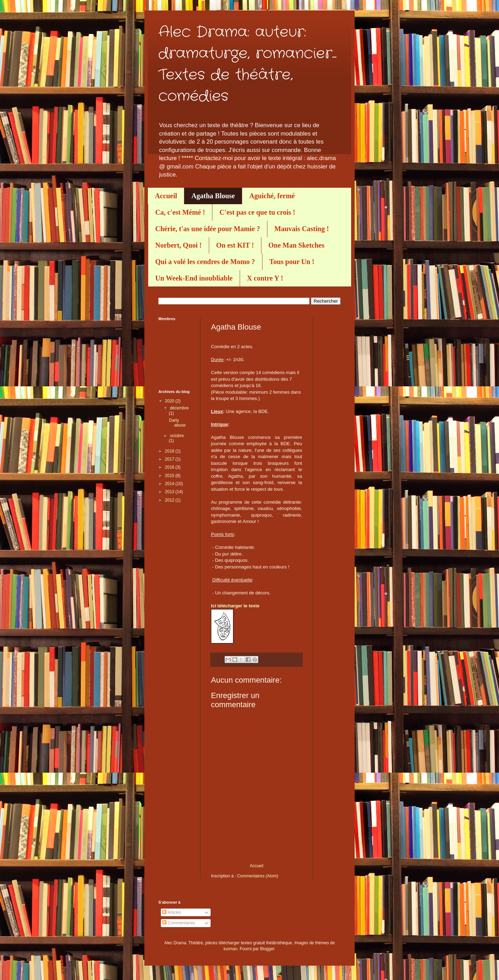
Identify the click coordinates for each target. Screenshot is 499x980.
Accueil (166, 196)
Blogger (267, 949)
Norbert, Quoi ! (179, 245)
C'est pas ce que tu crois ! (257, 212)
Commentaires (179, 923)
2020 (170, 401)
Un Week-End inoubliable (194, 278)
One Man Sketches (296, 245)
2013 (170, 492)
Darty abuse (177, 423)
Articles (172, 912)
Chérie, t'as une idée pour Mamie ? (208, 229)
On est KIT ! (235, 245)
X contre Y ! (265, 278)
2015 (170, 476)
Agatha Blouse (213, 196)
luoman (230, 949)
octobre (177, 436)
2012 (170, 500)
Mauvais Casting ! (302, 229)
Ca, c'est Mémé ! (180, 212)
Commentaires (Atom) (258, 876)
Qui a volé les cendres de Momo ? (205, 262)
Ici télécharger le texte (235, 606)
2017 (170, 459)
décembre (179, 408)
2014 (170, 484)
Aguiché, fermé (272, 196)
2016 (170, 467)
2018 (170, 451)
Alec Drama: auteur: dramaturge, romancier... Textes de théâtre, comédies (247, 64)
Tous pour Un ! (292, 262)
